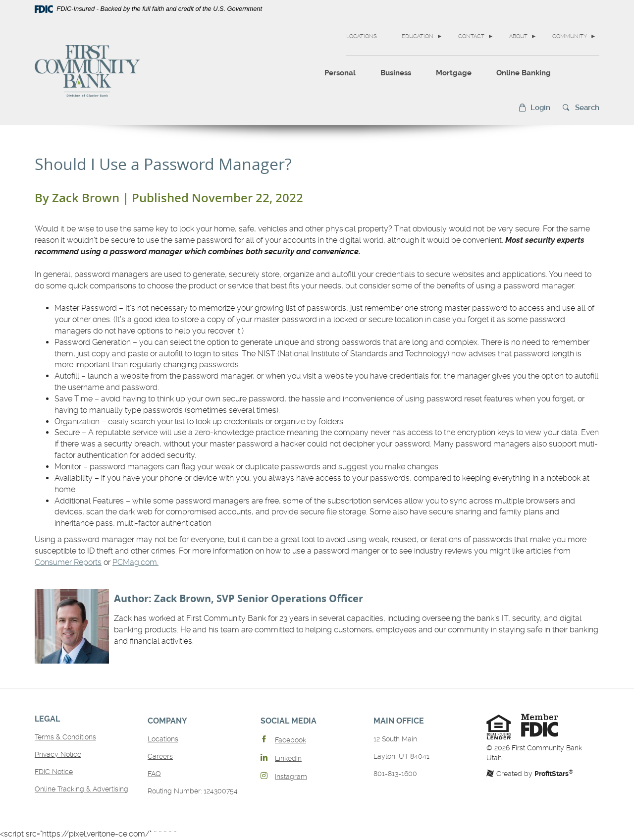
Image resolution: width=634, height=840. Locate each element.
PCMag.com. (135, 562)
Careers (160, 756)
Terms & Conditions (65, 737)
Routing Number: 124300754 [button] (193, 791)
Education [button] (418, 36)
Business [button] (396, 73)
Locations (362, 36)
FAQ (154, 774)
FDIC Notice (54, 772)
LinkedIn (288, 758)
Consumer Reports (68, 562)
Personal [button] (340, 73)
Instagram (291, 777)
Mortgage (454, 73)
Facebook (291, 740)
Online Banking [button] (524, 73)
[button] (534, 108)
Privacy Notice (58, 754)
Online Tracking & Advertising (81, 789)
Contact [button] (471, 36)
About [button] (518, 36)
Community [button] (570, 36)
